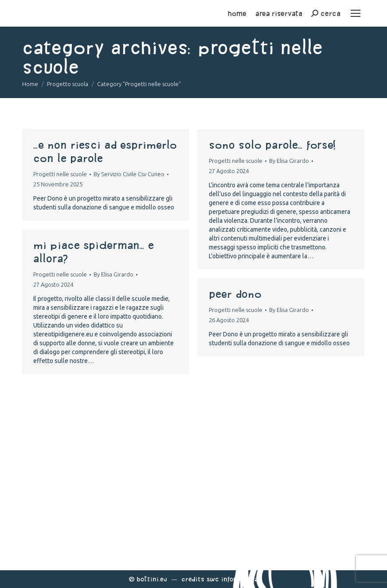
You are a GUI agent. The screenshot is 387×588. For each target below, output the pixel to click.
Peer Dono (235, 294)
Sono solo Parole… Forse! (272, 145)
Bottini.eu (152, 579)
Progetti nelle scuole (60, 174)
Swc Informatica (232, 579)
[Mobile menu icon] (356, 13)
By (129, 174)
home (237, 13)
